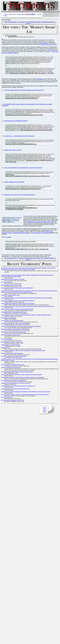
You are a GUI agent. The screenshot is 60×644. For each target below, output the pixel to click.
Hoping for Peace (6, 348)
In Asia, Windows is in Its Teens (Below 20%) (13, 365)
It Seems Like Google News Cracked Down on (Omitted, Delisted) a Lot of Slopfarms (23, 378)
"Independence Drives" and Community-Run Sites (14, 312)
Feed (6, 16)
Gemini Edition (21, 14)
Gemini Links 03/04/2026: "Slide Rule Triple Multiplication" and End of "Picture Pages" (23, 351)
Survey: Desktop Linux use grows (14, 182)
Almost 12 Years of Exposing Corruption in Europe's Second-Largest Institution (21, 327)
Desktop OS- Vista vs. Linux (12, 150)
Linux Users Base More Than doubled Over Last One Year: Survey (23, 168)
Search (40, 14)
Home (6, 14)
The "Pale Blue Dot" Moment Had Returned (12, 321)
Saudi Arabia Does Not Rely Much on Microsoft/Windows (16, 324)
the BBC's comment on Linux (49, 45)
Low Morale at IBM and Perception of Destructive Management (17, 372)
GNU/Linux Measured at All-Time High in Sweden (14, 356)
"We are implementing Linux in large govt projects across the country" (24, 90)
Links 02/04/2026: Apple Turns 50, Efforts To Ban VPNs (15, 389)
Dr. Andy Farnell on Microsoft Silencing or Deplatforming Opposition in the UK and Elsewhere (25, 395)
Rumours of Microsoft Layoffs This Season (12, 354)
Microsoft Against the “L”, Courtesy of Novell (17, 23)
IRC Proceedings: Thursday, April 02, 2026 (12, 342)
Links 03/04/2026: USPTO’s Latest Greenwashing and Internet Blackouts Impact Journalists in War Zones (28, 307)
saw (41, 43)
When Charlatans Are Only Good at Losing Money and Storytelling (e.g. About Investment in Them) (26, 315)
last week (40, 79)
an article (50, 50)
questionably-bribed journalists (21, 233)
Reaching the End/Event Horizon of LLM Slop (13, 280)
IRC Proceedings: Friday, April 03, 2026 (11, 285)
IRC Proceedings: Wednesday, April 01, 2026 (12, 401)
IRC (15, 14)
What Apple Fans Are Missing (9, 318)
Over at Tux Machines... (7, 283)
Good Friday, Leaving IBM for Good (10, 295)
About (11, 14)
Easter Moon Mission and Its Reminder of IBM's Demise (15, 329)
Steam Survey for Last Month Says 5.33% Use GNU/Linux (16, 383)
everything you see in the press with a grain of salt (40, 222)
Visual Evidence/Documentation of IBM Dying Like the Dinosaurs (18, 304)
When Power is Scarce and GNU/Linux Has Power (14, 332)
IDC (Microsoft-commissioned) (41, 233)
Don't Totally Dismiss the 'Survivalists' (11, 335)
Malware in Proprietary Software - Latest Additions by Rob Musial (18, 301)
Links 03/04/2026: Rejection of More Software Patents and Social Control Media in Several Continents (27, 298)
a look (8, 237)
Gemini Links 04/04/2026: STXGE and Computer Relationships (17, 288)
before (46, 43)
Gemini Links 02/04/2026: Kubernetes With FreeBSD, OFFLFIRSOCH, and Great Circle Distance (26, 392)
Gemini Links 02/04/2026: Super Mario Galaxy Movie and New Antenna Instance (22, 375)
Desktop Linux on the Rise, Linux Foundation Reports (19, 195)
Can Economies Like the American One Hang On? (14, 381)
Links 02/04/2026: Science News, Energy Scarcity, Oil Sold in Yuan (18, 386)
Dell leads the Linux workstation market (15, 121)
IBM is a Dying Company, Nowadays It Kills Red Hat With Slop (17, 310)
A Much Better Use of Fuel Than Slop (11, 345)
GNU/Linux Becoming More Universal (11, 368)
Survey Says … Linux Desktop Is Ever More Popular (19, 136)
